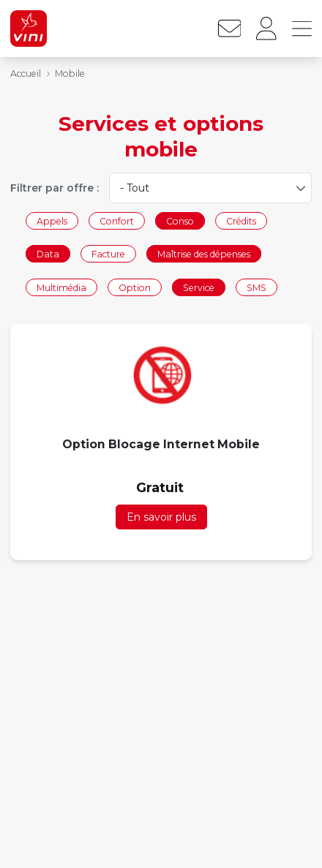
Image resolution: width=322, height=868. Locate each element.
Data (48, 254)
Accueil (26, 73)
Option (135, 287)
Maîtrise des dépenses (204, 254)
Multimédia (61, 287)
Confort (117, 220)
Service (199, 287)
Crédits (241, 220)
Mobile (70, 73)
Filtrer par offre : (55, 188)
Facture (108, 254)
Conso (180, 220)
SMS (257, 287)
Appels (52, 220)
